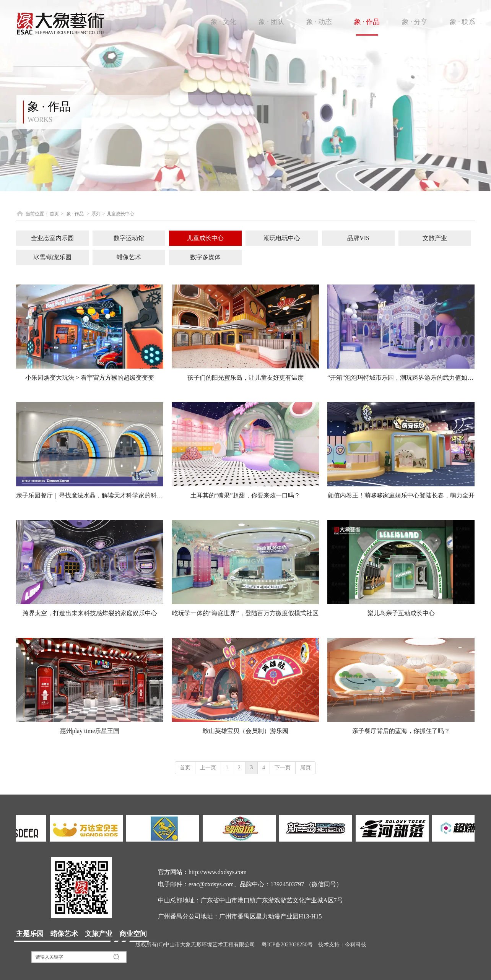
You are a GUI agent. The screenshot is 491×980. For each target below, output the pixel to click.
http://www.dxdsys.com (218, 872)
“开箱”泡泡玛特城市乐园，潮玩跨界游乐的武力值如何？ (401, 378)
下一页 (283, 768)
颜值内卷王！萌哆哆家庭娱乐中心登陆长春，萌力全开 (401, 495)
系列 (96, 214)
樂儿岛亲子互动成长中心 (401, 613)
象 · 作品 (75, 214)
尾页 (306, 768)
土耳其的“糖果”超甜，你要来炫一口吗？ (245, 495)
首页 (54, 214)
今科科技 (356, 945)
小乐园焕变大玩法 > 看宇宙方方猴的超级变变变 (90, 378)
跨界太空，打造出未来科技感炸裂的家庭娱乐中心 (90, 613)
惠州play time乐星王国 (90, 731)
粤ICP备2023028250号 (287, 945)
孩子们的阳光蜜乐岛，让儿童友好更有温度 (245, 378)
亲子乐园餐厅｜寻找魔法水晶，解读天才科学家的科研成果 (90, 495)
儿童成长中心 (120, 214)
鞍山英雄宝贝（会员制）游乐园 (245, 731)
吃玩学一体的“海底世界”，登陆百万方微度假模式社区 (245, 613)
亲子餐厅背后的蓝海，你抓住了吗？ (401, 731)
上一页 (208, 768)
